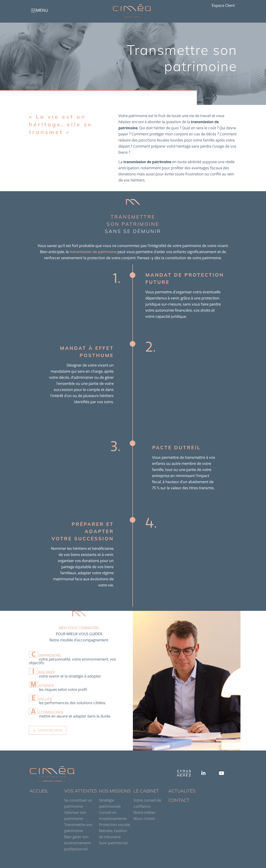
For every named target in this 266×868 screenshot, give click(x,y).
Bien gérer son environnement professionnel (77, 843)
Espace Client (223, 6)
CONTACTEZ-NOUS (48, 730)
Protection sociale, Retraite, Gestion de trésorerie (115, 831)
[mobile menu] (33, 10)
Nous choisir (144, 819)
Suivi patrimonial (113, 843)
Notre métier (144, 812)
